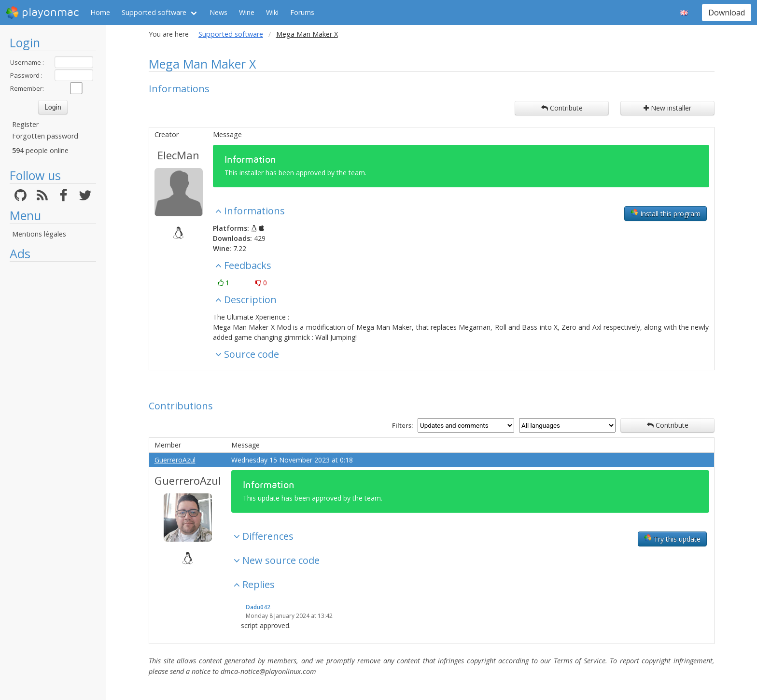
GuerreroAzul (175, 460)
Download (727, 13)
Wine (247, 12)
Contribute (562, 108)
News (218, 12)
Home (100, 12)
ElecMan (178, 155)
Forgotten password (45, 136)
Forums (302, 12)
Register (25, 124)
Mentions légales (39, 234)
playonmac (42, 13)
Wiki (272, 12)
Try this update (672, 539)
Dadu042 (258, 607)
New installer (667, 108)
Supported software (154, 12)
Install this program (666, 213)
